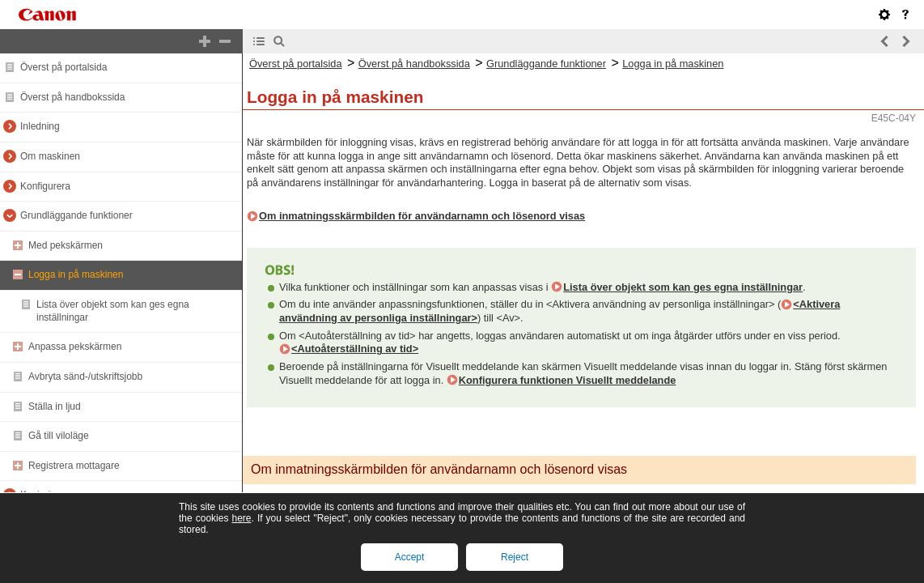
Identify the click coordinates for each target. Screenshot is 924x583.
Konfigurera (45, 186)
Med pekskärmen (66, 245)
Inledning (40, 126)
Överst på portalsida (64, 67)
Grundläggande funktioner (76, 215)
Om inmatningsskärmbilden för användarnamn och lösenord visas (422, 216)
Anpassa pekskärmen (75, 347)
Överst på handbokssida (72, 97)
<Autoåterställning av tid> (355, 349)
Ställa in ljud (55, 406)
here (241, 518)
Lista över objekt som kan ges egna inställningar (683, 287)
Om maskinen (50, 156)
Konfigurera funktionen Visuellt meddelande (568, 380)
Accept (410, 557)
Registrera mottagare (74, 466)
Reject (515, 557)
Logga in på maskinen (76, 274)
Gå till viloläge (59, 436)
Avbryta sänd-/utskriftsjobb (85, 377)
